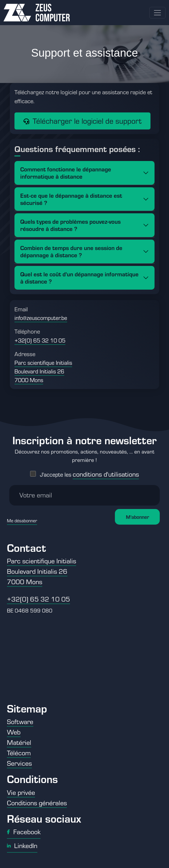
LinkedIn (22, 845)
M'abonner (137, 514)
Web (14, 732)
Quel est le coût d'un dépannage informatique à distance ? (79, 277)
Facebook (24, 832)
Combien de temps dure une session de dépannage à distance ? (71, 251)
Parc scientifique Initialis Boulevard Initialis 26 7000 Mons (43, 371)
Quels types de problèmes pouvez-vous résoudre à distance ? (70, 225)
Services (19, 763)
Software (20, 721)
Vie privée (21, 792)
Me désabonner (22, 518)
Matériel (19, 742)
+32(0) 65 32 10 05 (40, 340)
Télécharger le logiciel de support (82, 121)
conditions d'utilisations (106, 471)
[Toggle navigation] (157, 13)
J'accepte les (89, 472)
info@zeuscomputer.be (41, 318)
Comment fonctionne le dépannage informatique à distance (66, 173)
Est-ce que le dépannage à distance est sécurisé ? (71, 199)
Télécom (19, 753)
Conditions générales (37, 803)
